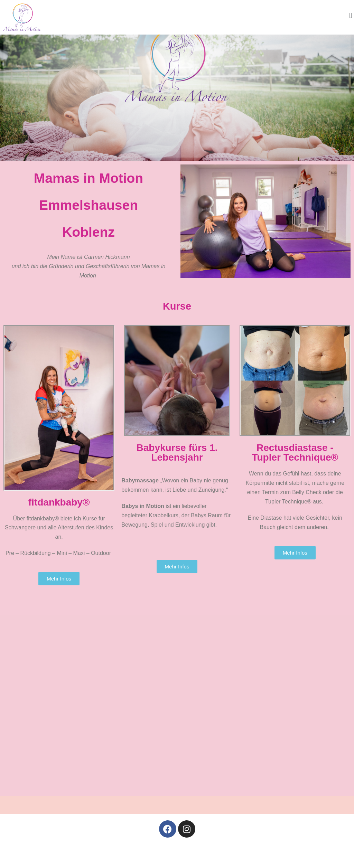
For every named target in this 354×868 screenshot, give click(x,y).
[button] (351, 15)
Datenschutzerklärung (181, 856)
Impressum (134, 856)
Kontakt (224, 856)
